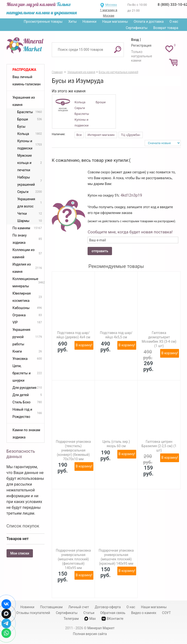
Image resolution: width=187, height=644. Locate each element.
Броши (101, 102)
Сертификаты (137, 28)
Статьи (89, 613)
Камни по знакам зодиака (26, 434)
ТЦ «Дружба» (131, 135)
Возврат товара (166, 28)
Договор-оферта (108, 607)
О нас (174, 22)
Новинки (90, 22)
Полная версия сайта (90, 634)
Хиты (72, 22)
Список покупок (23, 526)
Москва (111, 5)
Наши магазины (115, 22)
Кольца (80, 102)
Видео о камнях (144, 613)
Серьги (80, 108)
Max (90, 619)
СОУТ (166, 613)
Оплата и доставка (149, 22)
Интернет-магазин (101, 135)
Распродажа (24, 70)
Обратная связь (113, 613)
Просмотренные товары (43, 22)
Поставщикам (51, 607)
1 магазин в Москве (109, 13)
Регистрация (141, 45)
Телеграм (71, 619)
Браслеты (82, 114)
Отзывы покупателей (33, 613)
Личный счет (79, 607)
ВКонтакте (112, 619)
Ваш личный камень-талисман (27, 81)
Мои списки (20, 553)
